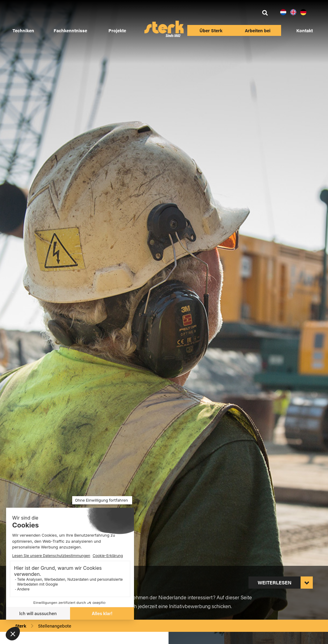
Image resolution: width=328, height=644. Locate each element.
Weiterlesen (275, 582)
